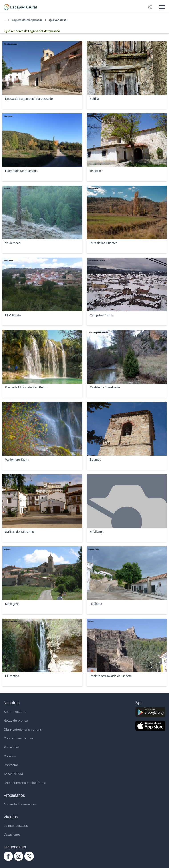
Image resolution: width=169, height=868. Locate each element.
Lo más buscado (16, 826)
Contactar (11, 765)
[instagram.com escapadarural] (19, 860)
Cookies (10, 756)
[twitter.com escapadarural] (29, 860)
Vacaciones (12, 834)
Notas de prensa (16, 720)
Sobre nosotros (15, 712)
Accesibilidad (13, 774)
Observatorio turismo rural (23, 729)
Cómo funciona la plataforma (25, 783)
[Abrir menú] (162, 7)
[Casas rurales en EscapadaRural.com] (20, 7)
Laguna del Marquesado (27, 20)
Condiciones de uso (18, 738)
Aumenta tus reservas (20, 804)
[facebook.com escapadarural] (8, 860)
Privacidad (11, 747)
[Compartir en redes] (150, 7)
